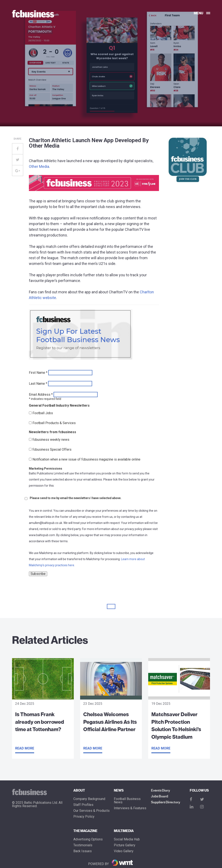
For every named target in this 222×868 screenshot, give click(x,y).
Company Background (89, 799)
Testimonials (83, 845)
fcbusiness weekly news (51, 440)
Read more (25, 748)
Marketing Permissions (46, 469)
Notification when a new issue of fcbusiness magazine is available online (86, 459)
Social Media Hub (127, 839)
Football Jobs (43, 413)
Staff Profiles (83, 805)
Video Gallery (124, 851)
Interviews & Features (130, 808)
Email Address (41, 395)
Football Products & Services (54, 423)
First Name (38, 373)
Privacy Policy (84, 817)
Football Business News (127, 801)
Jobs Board (159, 796)
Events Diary (160, 791)
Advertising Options (88, 839)
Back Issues (83, 851)
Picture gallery (125, 845)
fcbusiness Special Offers (52, 450)
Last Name (38, 384)
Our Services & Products (91, 811)
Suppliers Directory (165, 802)
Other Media (39, 166)
